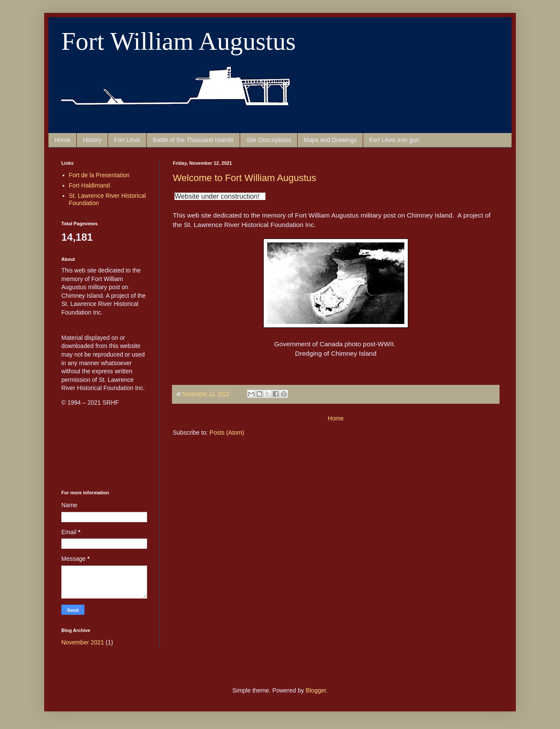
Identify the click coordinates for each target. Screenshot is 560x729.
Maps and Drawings (330, 140)
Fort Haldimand (90, 185)
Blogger (316, 690)
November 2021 (83, 642)
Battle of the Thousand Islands (193, 140)
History (92, 140)
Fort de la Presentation (99, 175)
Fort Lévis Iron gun (394, 140)
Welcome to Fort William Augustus (245, 178)
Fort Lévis (127, 140)
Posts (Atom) (227, 433)
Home (62, 140)
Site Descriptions (269, 140)
